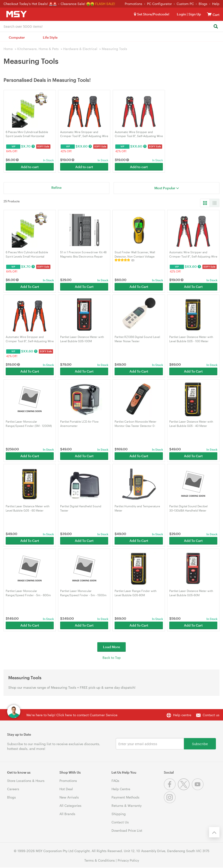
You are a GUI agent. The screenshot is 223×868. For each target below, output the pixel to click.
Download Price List (127, 830)
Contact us (211, 715)
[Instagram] (170, 802)
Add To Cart (30, 287)
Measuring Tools (114, 49)
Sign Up (194, 14)
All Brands (67, 814)
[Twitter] (185, 789)
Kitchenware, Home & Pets (38, 49)
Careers (13, 789)
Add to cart (30, 167)
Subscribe (200, 744)
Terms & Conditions (100, 860)
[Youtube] (198, 789)
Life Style (50, 37)
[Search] (216, 27)
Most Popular (167, 188)
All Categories (70, 806)
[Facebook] (171, 789)
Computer (17, 37)
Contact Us (120, 822)
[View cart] (209, 14)
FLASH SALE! (105, 4)
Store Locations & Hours (26, 781)
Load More (111, 647)
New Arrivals (69, 797)
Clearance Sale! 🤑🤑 (77, 4)
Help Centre (121, 789)
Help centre (182, 715)
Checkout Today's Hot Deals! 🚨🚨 (31, 4)
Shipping (119, 814)
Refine (56, 187)
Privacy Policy (128, 860)
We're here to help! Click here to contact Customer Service (72, 715)
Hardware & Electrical (80, 49)
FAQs (115, 781)
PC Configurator (159, 4)
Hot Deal (66, 789)
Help (216, 4)
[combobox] (111, 26)
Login (181, 14)
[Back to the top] (214, 832)
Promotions (134, 4)
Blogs (203, 4)
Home (8, 49)
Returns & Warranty (127, 806)
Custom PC (185, 4)
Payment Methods (125, 797)
